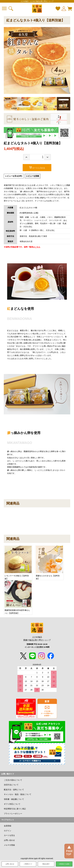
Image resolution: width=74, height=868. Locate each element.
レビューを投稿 (36, 176)
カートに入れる (39, 168)
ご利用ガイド (28, 864)
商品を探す (46, 864)
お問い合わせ (10, 864)
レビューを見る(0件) (15, 176)
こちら (38, 247)
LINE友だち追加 (64, 864)
